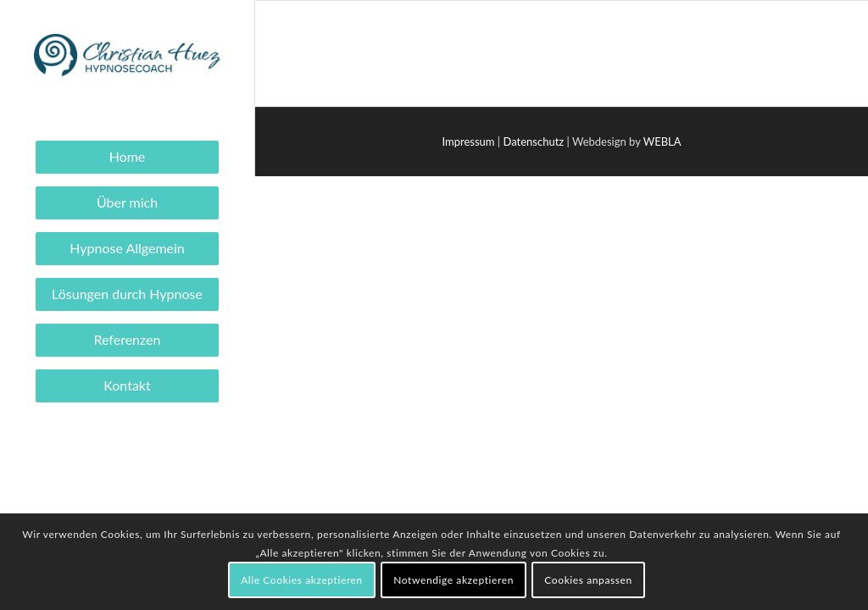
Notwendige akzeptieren (453, 580)
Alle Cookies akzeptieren (302, 580)
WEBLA (662, 141)
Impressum (468, 141)
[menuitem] (127, 157)
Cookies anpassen (588, 580)
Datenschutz (533, 141)
